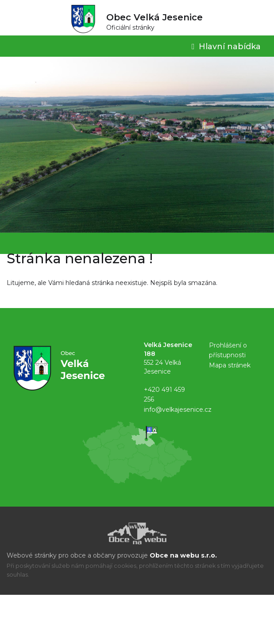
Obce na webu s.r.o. (183, 555)
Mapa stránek (230, 365)
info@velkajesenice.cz (178, 410)
